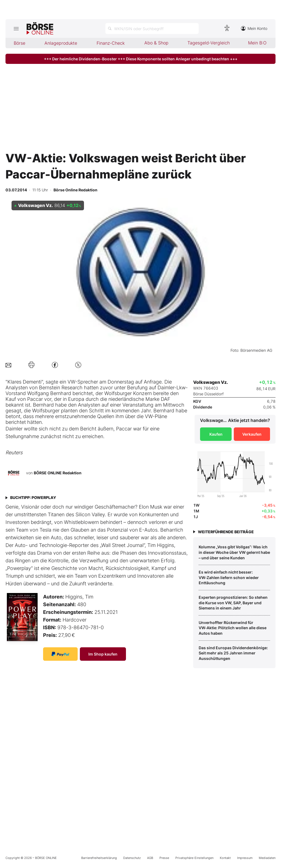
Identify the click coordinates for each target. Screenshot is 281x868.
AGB (150, 858)
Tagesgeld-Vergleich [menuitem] (209, 43)
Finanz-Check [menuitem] (111, 43)
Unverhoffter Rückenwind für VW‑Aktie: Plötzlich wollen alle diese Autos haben (233, 628)
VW (149, 416)
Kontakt (225, 858)
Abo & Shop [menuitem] (156, 43)
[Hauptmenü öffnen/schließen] (16, 29)
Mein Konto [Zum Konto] (254, 28)
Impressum (245, 858)
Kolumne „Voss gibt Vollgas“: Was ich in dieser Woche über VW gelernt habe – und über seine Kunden (234, 552)
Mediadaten (267, 858)
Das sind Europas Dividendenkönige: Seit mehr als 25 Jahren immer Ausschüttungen (233, 653)
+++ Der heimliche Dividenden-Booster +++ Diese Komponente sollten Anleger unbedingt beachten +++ (141, 59)
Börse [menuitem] (19, 43)
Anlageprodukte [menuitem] (61, 43)
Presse (164, 858)
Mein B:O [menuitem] (257, 43)
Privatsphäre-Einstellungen (194, 858)
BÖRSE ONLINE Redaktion (58, 473)
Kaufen (216, 434)
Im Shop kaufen (103, 654)
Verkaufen (252, 434)
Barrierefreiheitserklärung (99, 858)
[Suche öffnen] (152, 29)
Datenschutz (132, 858)
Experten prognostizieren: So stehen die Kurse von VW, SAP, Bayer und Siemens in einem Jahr (233, 603)
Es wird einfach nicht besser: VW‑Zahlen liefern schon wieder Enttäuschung (229, 577)
